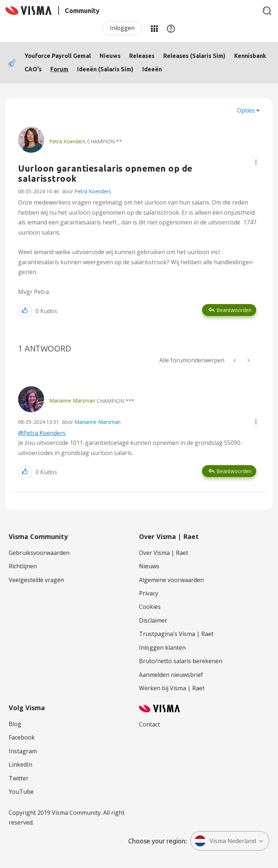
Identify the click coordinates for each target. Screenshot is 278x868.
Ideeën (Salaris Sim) (105, 69)
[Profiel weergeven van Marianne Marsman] (72, 401)
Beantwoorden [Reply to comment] (234, 471)
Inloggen (122, 28)
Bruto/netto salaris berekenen (181, 661)
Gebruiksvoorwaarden (39, 553)
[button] (256, 162)
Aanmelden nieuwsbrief (171, 675)
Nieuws (110, 56)
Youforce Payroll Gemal (58, 56)
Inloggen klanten (162, 648)
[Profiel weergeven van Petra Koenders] (68, 141)
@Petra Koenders (42, 433)
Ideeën (152, 69)
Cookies (150, 607)
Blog (15, 724)
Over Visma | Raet (164, 553)
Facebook (22, 737)
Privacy (149, 593)
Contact (149, 724)
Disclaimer (153, 620)
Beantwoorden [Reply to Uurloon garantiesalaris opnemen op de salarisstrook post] (234, 310)
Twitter (19, 778)
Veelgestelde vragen (36, 580)
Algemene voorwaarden (171, 580)
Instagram (23, 751)
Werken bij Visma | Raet (172, 688)
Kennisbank (250, 56)
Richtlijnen (23, 566)
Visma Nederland (225, 841)
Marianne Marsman (98, 422)
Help (171, 28)
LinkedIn (20, 764)
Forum (59, 69)
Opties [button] (246, 110)
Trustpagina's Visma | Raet (176, 634)
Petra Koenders (93, 191)
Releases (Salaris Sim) (194, 56)
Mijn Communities (154, 28)
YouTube (21, 792)
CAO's (33, 69)
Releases (142, 56)
